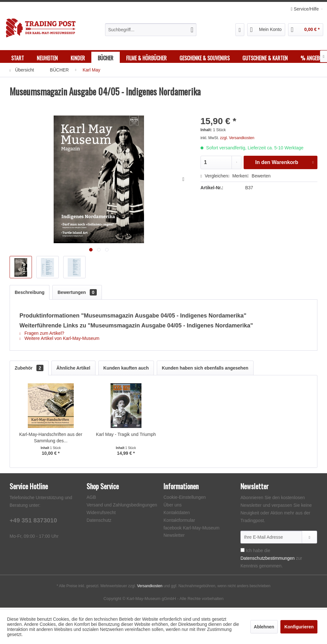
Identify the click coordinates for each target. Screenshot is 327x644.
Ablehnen (264, 627)
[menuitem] (151, 30)
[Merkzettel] (240, 30)
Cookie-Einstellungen (185, 499)
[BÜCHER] (106, 58)
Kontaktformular (179, 522)
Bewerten (259, 177)
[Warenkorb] (306, 30)
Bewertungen (77, 294)
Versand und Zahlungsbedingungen (122, 506)
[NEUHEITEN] (47, 58)
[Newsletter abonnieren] (309, 539)
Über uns (173, 506)
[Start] (18, 58)
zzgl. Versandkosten (237, 139)
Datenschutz (99, 522)
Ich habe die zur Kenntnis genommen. (271, 560)
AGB (91, 499)
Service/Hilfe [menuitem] (305, 9)
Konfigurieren (299, 627)
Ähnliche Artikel (73, 370)
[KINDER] (78, 58)
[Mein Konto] (266, 30)
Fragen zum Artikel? (42, 335)
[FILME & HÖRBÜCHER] (146, 58)
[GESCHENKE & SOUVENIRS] (205, 58)
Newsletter (174, 537)
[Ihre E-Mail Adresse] (271, 539)
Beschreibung (30, 294)
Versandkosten (150, 588)
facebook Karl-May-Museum (191, 529)
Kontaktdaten (177, 514)
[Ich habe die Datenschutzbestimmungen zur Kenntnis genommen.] (243, 552)
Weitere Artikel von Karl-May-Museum (59, 340)
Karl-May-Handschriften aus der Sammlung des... (51, 439)
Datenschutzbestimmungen (268, 560)
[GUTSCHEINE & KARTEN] (265, 58)
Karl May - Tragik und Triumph (126, 436)
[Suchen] (192, 30)
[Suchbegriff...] (151, 30)
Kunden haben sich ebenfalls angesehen (205, 370)
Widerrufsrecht (101, 514)
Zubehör (29, 370)
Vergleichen (214, 177)
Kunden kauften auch (126, 370)
